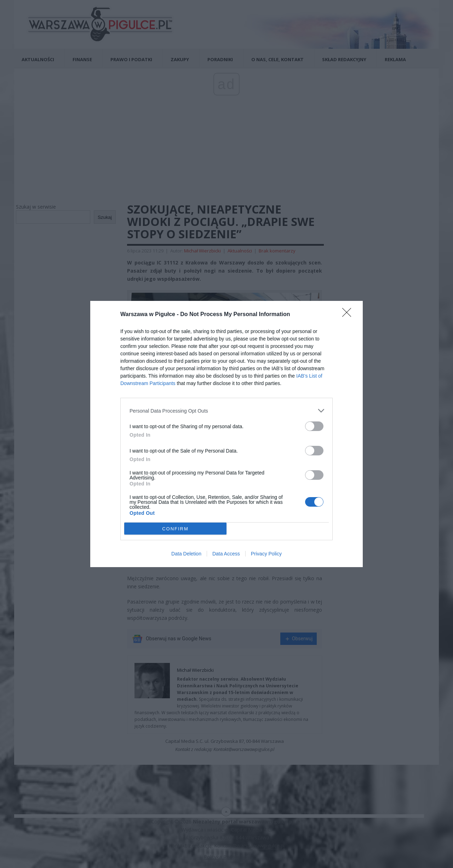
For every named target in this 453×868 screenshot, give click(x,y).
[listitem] (226, 411)
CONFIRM (175, 529)
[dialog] (226, 434)
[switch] (314, 426)
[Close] (349, 315)
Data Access (226, 554)
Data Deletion (186, 554)
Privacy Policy (266, 554)
